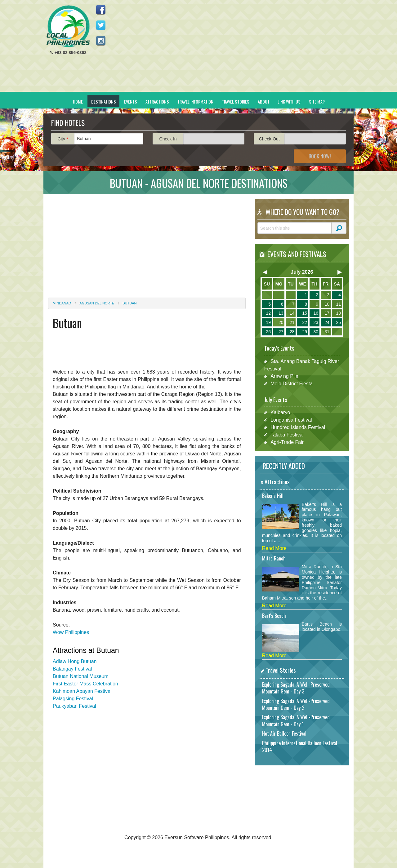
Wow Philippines (71, 632)
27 (281, 332)
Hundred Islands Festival (298, 427)
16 (316, 313)
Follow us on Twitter (101, 25)
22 (305, 322)
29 (305, 332)
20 (281, 322)
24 (327, 322)
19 (268, 322)
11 (338, 304)
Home (78, 102)
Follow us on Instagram (101, 41)
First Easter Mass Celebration (85, 684)
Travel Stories (236, 102)
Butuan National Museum (81, 676)
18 (338, 313)
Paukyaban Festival (74, 706)
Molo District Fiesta (292, 384)
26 (268, 332)
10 (327, 304)
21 (292, 322)
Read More (274, 548)
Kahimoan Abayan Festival (82, 691)
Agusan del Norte (97, 303)
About (264, 102)
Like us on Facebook (101, 10)
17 (327, 313)
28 (292, 332)
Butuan (129, 303)
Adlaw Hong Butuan (75, 661)
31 (327, 332)
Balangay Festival (72, 669)
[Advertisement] (236, 48)
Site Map (317, 102)
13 (281, 313)
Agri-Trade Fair (287, 442)
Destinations (104, 102)
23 (316, 322)
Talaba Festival (287, 435)
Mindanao (62, 303)
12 (268, 313)
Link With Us (289, 102)
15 (305, 313)
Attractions (157, 102)
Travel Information (195, 102)
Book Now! (320, 156)
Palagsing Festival (73, 699)
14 (292, 313)
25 (338, 322)
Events (131, 102)
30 (316, 332)
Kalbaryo (280, 412)
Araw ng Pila (284, 376)
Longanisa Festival (291, 420)
